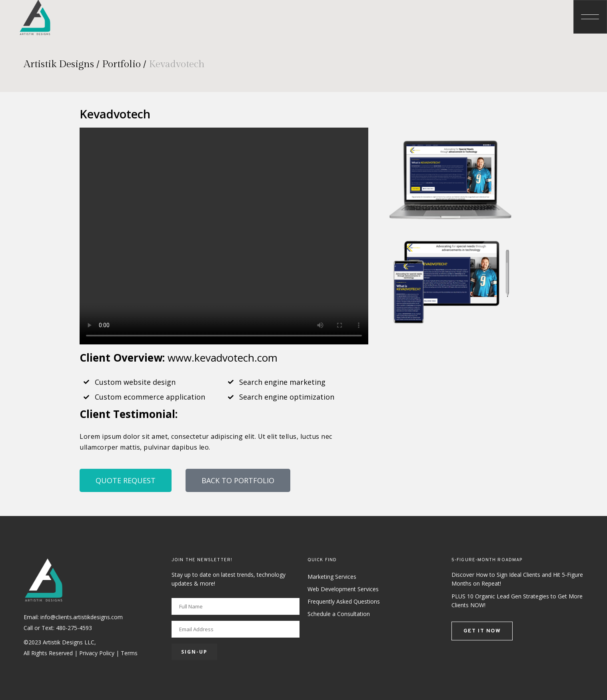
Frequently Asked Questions (344, 601)
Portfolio (121, 64)
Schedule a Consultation (339, 614)
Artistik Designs (59, 64)
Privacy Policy (97, 653)
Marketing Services (332, 577)
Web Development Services (343, 589)
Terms (129, 653)
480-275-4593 (74, 628)
